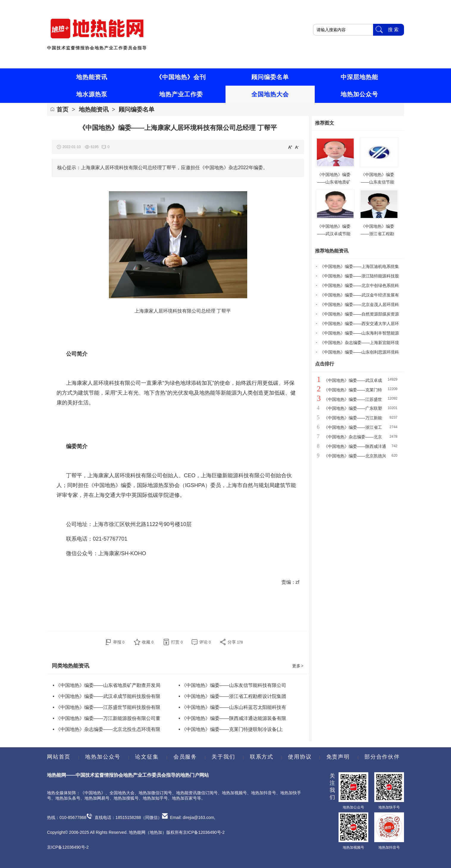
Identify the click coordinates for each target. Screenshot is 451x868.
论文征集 (147, 757)
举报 (119, 642)
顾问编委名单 (137, 109)
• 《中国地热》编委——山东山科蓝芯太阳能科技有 (232, 707)
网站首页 (59, 757)
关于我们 (223, 757)
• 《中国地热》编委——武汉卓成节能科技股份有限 (107, 696)
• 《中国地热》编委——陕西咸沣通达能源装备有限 (232, 718)
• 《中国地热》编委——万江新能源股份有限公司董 (107, 718)
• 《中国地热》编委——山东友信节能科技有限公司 (232, 685)
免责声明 (338, 757)
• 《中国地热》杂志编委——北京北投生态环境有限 (107, 729)
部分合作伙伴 (382, 757)
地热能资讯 (94, 109)
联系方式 (262, 757)
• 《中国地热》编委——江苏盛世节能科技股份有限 (107, 707)
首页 (62, 109)
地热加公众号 (103, 757)
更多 (298, 666)
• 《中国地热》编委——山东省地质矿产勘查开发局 (107, 685)
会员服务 (185, 757)
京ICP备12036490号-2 (68, 847)
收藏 (148, 642)
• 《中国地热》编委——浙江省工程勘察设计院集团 (232, 696)
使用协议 (300, 757)
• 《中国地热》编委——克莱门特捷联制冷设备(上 (231, 729)
